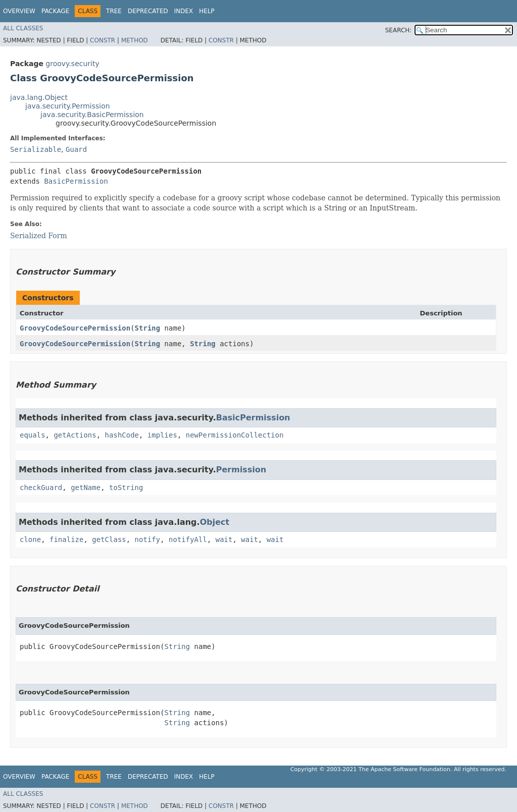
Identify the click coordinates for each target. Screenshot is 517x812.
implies (162, 435)
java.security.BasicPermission (92, 115)
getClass (109, 539)
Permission (241, 470)
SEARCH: (399, 30)
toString (126, 488)
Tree (114, 11)
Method (135, 40)
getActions (75, 435)
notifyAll (188, 539)
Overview (19, 11)
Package (55, 11)
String (148, 328)
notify (148, 539)
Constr (102, 40)
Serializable (36, 149)
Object (215, 522)
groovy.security (72, 64)
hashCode (122, 435)
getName (86, 488)
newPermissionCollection (235, 435)
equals (33, 435)
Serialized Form (39, 236)
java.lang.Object (39, 97)
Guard (76, 149)
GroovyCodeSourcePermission (75, 328)
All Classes (23, 28)
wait (224, 539)
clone (30, 539)
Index (184, 11)
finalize (66, 539)
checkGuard (41, 488)
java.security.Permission (68, 106)
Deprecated (148, 11)
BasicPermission (76, 181)
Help (207, 11)
